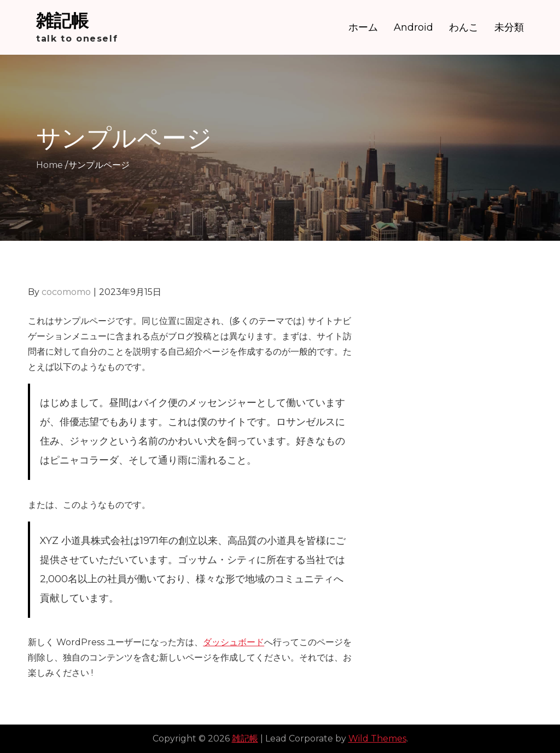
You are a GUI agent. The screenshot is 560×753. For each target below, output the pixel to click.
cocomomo (66, 292)
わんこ (464, 27)
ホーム (363, 27)
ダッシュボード (234, 642)
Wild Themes (377, 738)
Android (413, 27)
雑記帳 (62, 21)
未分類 (509, 27)
